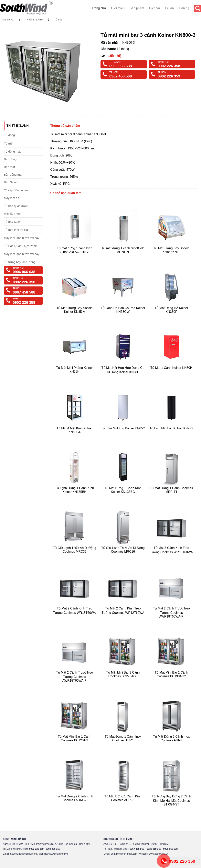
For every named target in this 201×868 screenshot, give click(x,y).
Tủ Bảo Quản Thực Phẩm (21, 246)
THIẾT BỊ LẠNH (34, 20)
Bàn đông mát (13, 174)
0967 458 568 (121, 76)
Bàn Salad (11, 182)
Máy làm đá (12, 198)
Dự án (169, 8)
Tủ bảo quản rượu (16, 206)
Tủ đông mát (12, 151)
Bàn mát (9, 167)
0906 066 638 (121, 66)
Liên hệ (184, 8)
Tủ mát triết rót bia (16, 230)
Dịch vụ (155, 8)
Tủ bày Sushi (13, 222)
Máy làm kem (13, 214)
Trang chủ (99, 8)
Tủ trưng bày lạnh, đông (20, 262)
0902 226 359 (169, 76)
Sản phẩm (137, 8)
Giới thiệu (118, 8)
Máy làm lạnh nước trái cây (22, 238)
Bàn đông (10, 159)
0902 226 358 (169, 66)
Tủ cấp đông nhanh (17, 190)
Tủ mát (58, 20)
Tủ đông (9, 135)
